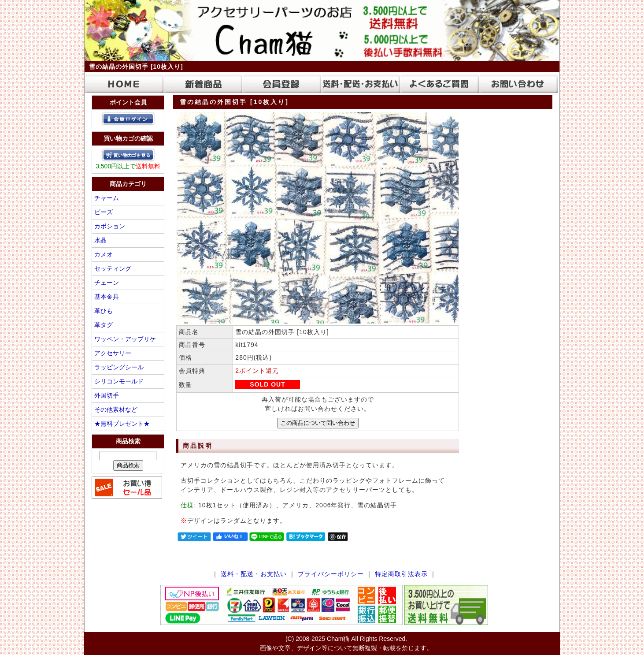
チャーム (107, 198)
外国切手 (107, 395)
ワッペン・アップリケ (125, 339)
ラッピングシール (119, 367)
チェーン (107, 283)
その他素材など (116, 409)
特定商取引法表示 (401, 574)
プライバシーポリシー (331, 574)
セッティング (113, 268)
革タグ (104, 325)
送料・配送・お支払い (254, 574)
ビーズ (104, 212)
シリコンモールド (119, 381)
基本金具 (107, 297)
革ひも (104, 311)
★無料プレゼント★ (122, 424)
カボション (110, 226)
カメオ (104, 254)
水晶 (100, 240)
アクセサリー (113, 353)
